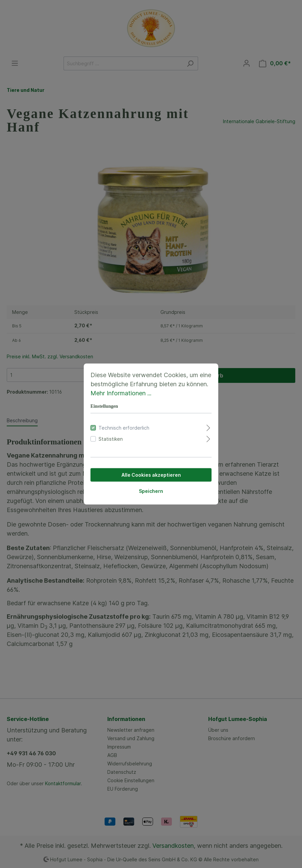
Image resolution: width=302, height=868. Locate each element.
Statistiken (111, 439)
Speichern (151, 491)
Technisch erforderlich (124, 428)
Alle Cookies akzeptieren (151, 475)
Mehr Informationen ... (121, 393)
